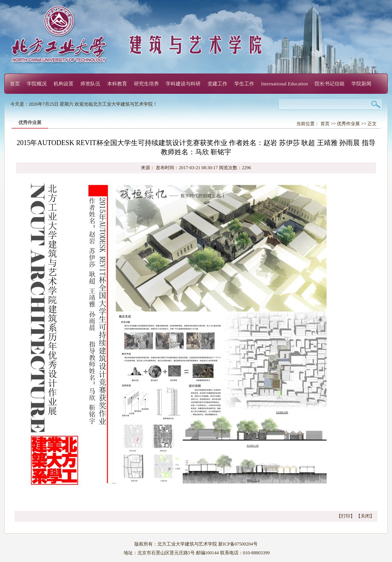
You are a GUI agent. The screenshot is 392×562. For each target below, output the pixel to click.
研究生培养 (146, 84)
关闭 (365, 516)
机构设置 (64, 84)
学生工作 (244, 84)
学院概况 (37, 84)
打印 (346, 516)
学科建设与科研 (183, 84)
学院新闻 (361, 84)
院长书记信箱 (330, 84)
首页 (15, 84)
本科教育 (117, 84)
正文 (372, 124)
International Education (284, 84)
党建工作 (217, 84)
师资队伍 (90, 84)
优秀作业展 (348, 124)
